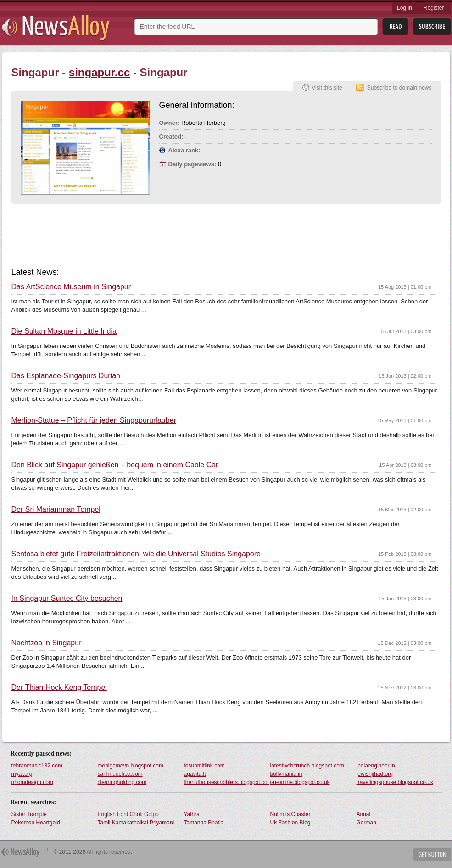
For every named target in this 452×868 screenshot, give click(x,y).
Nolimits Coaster (290, 814)
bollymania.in (286, 774)
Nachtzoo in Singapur (47, 643)
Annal (364, 814)
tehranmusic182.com (37, 766)
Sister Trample (29, 814)
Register (434, 8)
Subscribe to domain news (399, 88)
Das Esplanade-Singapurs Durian (66, 376)
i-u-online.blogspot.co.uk (300, 782)
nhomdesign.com (32, 782)
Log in (405, 8)
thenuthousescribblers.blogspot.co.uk (227, 782)
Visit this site (327, 88)
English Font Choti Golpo (128, 814)
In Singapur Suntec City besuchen (67, 599)
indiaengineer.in (376, 766)
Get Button (432, 854)
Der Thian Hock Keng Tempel (59, 688)
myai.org (22, 774)
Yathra (192, 814)
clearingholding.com (122, 782)
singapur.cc (99, 72)
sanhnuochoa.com (120, 774)
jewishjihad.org (375, 774)
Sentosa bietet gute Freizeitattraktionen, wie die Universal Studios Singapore (136, 554)
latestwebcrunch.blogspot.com (307, 766)
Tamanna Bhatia (204, 823)
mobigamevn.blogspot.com (131, 766)
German (366, 823)
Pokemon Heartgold (36, 823)
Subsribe (432, 27)
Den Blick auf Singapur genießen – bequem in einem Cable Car (115, 465)
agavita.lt (195, 774)
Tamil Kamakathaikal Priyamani (136, 823)
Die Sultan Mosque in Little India (64, 331)
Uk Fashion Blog (290, 823)
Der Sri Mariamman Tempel (56, 510)
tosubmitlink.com (204, 766)
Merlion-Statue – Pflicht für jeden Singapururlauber (94, 420)
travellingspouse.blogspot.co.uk (395, 782)
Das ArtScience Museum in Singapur (71, 287)
